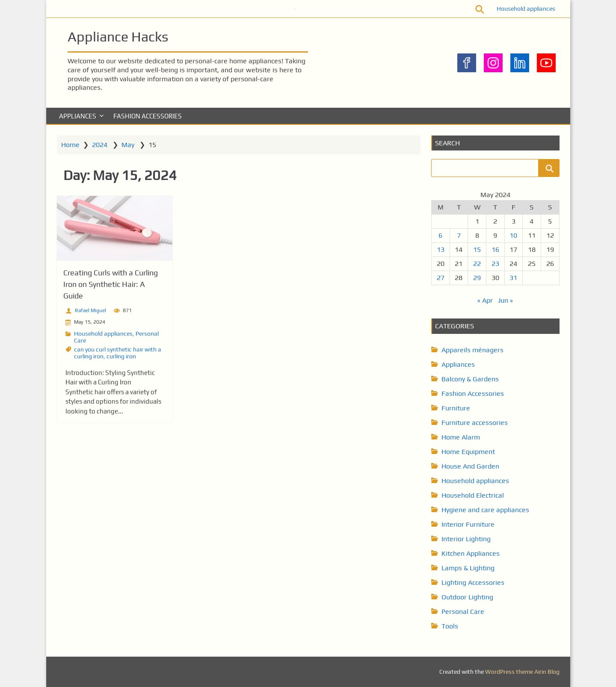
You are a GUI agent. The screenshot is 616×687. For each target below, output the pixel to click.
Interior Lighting (466, 539)
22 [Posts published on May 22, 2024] (477, 264)
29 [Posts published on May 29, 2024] (477, 278)
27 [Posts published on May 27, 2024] (441, 278)
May (128, 145)
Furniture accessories (475, 423)
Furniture (456, 408)
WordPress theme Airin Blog (522, 672)
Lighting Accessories (473, 582)
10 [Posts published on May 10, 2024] (513, 235)
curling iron (121, 358)
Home (70, 145)
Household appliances (526, 9)
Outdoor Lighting (467, 597)
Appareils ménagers (472, 350)
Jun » (505, 300)
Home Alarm (461, 437)
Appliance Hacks (118, 37)
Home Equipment (468, 452)
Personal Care (463, 612)
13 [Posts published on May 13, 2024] (441, 249)
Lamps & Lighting (468, 568)
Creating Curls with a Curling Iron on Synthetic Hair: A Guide (111, 286)
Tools (450, 626)
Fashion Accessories (148, 116)
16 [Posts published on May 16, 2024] (495, 249)
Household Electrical (473, 495)
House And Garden (470, 466)
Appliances (78, 116)
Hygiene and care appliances (485, 510)
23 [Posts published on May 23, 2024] (495, 264)
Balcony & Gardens (470, 379)
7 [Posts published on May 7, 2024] (459, 235)
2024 (100, 145)
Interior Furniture (468, 524)
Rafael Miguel (90, 313)
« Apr (485, 300)
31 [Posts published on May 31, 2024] (513, 278)
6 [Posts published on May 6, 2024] (440, 235)
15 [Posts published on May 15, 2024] (477, 249)
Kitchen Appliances (471, 553)
